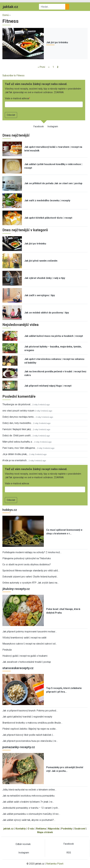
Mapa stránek (45, 832)
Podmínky (67, 829)
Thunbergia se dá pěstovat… (17, 404)
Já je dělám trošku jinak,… (16, 454)
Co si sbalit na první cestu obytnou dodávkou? (27, 564)
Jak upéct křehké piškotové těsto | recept (48, 218)
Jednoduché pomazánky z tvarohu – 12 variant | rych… (31, 808)
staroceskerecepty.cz (18, 668)
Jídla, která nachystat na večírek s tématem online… (29, 790)
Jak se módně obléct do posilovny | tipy (47, 313)
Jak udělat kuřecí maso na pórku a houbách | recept (54, 336)
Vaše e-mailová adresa (17, 98)
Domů (6, 15)
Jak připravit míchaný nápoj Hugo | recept (48, 386)
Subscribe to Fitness (13, 75)
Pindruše (7, 650)
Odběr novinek (23, 844)
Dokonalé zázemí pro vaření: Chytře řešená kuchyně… (30, 577)
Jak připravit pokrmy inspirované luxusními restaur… (30, 632)
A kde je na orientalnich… (15, 460)
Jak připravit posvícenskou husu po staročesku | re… (30, 741)
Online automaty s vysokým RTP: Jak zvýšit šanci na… (31, 583)
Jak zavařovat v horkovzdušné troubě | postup (27, 662)
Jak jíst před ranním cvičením (41, 261)
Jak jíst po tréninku (57, 42)
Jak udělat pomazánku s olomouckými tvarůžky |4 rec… (31, 814)
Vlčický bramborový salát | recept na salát (24, 638)
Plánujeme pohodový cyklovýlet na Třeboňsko (27, 558)
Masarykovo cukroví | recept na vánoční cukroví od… (30, 644)
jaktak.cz (8, 829)
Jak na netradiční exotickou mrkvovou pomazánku (28, 796)
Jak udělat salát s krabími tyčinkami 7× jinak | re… (28, 802)
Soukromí (80, 829)
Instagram (53, 126)
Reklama (41, 829)
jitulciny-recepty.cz (16, 589)
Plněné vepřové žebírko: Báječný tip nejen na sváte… (30, 729)
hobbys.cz (10, 510)
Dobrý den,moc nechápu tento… (19, 417)
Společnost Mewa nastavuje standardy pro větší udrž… (31, 571)
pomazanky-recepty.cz (19, 747)
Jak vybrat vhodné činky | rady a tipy (45, 278)
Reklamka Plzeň (55, 864)
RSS (69, 853)
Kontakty (21, 829)
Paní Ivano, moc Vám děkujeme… (19, 448)
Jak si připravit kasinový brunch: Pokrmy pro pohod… (30, 711)
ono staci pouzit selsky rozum (18, 411)
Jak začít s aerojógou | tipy (40, 295)
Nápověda (54, 829)
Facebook (39, 126)
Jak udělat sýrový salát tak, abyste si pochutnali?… (29, 820)
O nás (31, 829)
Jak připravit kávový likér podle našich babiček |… (28, 735)
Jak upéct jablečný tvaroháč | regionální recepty (27, 717)
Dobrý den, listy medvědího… (18, 423)
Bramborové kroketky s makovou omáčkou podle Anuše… (32, 723)
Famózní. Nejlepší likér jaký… (17, 429)
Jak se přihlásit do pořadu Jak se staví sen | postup (53, 183)
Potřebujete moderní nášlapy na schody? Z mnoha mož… (32, 552)
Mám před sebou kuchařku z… (18, 442)
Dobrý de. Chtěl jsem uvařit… (17, 436)
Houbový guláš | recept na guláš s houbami (25, 656)
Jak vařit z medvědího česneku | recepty (47, 201)
